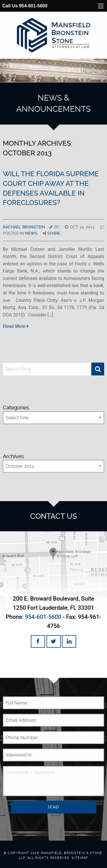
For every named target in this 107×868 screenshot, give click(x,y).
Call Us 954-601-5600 (25, 6)
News (31, 233)
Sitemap (80, 858)
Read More (16, 326)
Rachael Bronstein (24, 227)
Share (54, 233)
